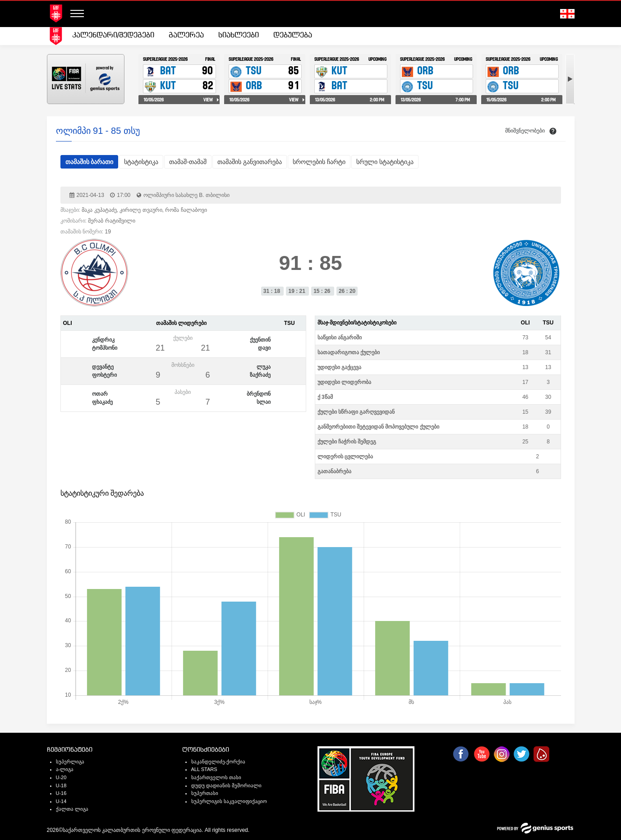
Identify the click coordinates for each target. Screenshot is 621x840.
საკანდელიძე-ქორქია (218, 762)
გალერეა (186, 35)
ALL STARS (204, 769)
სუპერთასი (205, 793)
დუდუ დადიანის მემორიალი (226, 785)
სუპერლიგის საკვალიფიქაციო (229, 801)
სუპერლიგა (70, 762)
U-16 (61, 793)
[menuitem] (113, 36)
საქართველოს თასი (216, 777)
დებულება (293, 35)
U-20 (61, 777)
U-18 (61, 785)
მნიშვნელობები (525, 131)
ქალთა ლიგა (72, 809)
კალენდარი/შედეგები (113, 35)
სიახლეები (239, 35)
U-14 (61, 801)
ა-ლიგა (65, 769)
